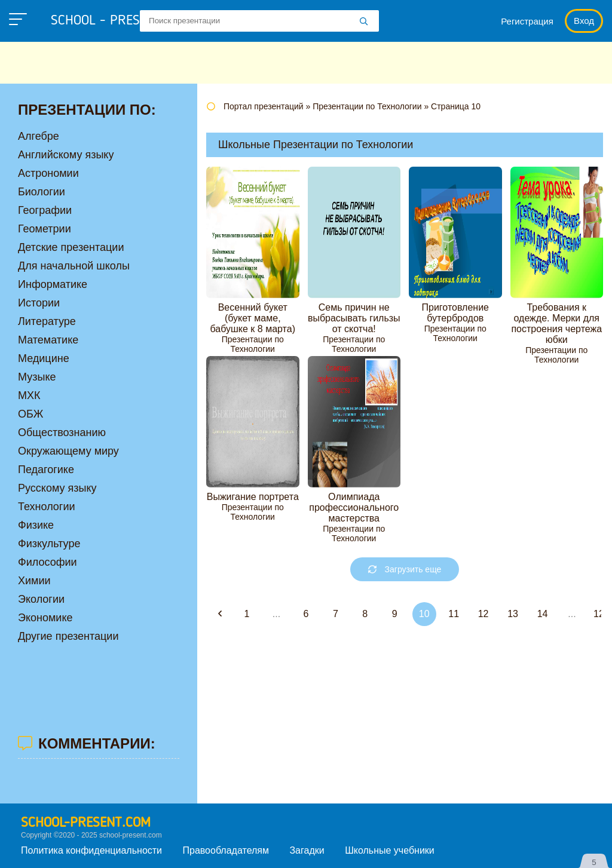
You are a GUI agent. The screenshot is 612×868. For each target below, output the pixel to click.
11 (454, 614)
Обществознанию (62, 433)
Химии (34, 581)
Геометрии (45, 229)
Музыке (37, 377)
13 (513, 614)
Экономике (45, 618)
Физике (36, 525)
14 (543, 614)
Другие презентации (68, 636)
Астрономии (48, 173)
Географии (45, 210)
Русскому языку (57, 488)
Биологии (42, 192)
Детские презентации (71, 247)
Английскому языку (66, 155)
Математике (48, 340)
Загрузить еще (405, 569)
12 (484, 614)
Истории (39, 303)
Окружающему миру (68, 451)
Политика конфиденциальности (91, 850)
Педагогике (46, 470)
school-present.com (86, 823)
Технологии (47, 507)
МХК (29, 395)
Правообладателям (226, 850)
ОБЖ (30, 414)
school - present (117, 21)
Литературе (47, 321)
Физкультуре (49, 544)
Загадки (307, 850)
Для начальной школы (74, 266)
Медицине (44, 358)
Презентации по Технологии (253, 344)
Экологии (41, 599)
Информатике (53, 284)
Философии (48, 562)
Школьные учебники (390, 850)
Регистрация (527, 21)
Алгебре (39, 136)
